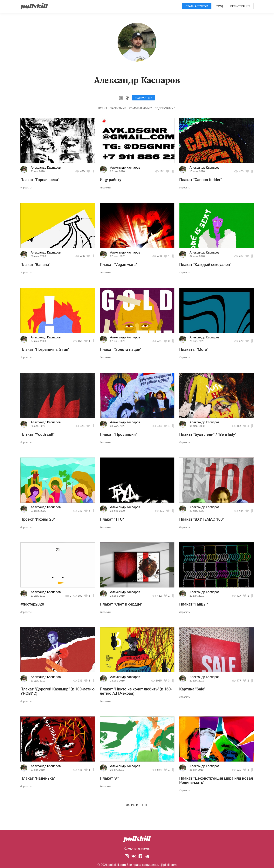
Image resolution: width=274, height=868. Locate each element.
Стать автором (197, 6)
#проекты (26, 188)
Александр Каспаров (46, 168)
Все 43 (103, 108)
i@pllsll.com (168, 865)
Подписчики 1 (165, 108)
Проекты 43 (118, 108)
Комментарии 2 (140, 108)
